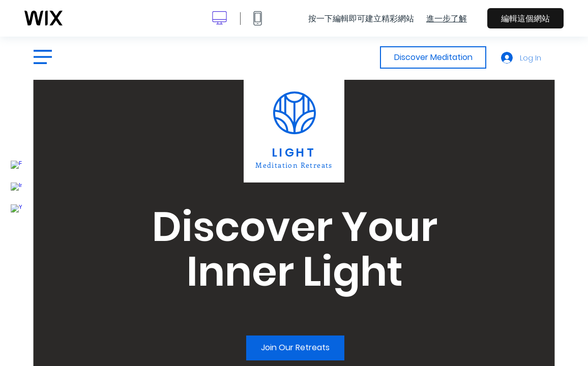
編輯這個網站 (525, 18)
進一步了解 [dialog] (447, 18)
